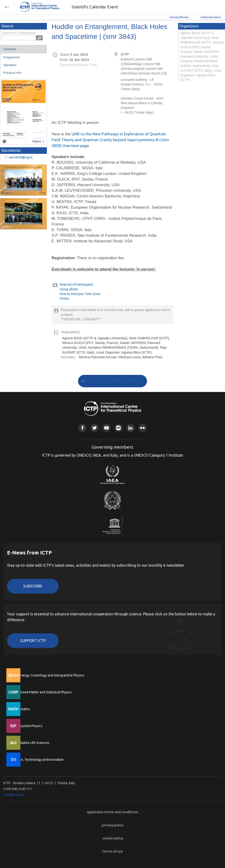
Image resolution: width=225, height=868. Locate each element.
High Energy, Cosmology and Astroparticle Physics (48, 675)
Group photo (69, 289)
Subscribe (33, 586)
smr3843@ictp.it (21, 157)
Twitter (95, 428)
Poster (65, 299)
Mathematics (21, 709)
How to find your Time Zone (80, 294)
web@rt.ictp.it (14, 795)
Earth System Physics (27, 726)
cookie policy (113, 838)
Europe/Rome (179, 17)
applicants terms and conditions (113, 812)
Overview (10, 49)
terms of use (113, 851)
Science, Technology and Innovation (38, 760)
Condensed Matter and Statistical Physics (42, 692)
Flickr (142, 428)
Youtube (107, 428)
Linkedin (130, 428)
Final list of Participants (77, 284)
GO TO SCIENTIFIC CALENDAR (114, 381)
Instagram (118, 428)
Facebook (82, 428)
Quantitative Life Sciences (30, 743)
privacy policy (112, 825)
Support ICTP (33, 641)
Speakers (10, 65)
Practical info (12, 73)
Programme (11, 57)
